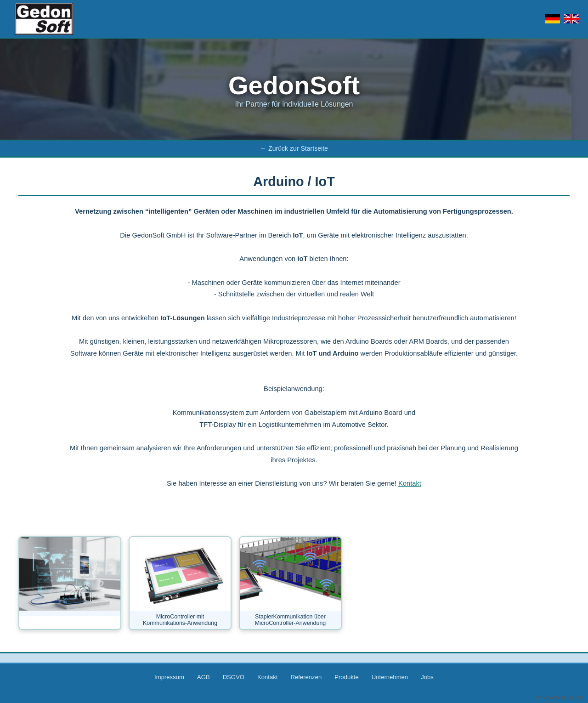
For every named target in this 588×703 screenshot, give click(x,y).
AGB (204, 677)
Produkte (346, 677)
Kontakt (410, 483)
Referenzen (306, 677)
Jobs (427, 677)
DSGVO (234, 677)
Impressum (169, 677)
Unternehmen (390, 677)
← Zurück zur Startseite (294, 148)
